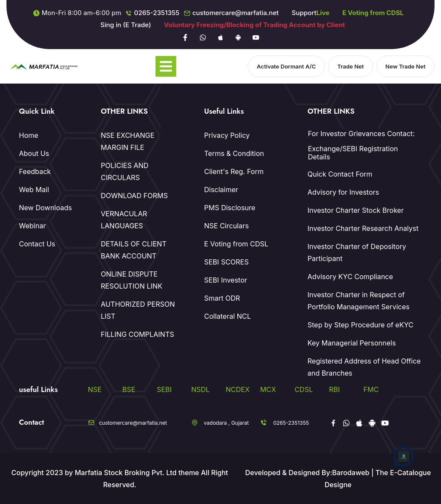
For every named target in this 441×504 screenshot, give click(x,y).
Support (311, 13)
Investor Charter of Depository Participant (357, 252)
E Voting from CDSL (236, 244)
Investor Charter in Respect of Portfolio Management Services (359, 301)
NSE (95, 389)
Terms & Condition (234, 153)
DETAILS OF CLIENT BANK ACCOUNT (134, 250)
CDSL (304, 389)
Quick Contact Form (340, 174)
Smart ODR (222, 298)
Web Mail (34, 190)
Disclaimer (221, 190)
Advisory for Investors (343, 192)
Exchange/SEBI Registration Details (353, 153)
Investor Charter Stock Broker (356, 210)
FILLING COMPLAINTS (137, 334)
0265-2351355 (157, 13)
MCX (268, 389)
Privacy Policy (227, 135)
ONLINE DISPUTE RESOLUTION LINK (132, 280)
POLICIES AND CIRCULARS (125, 171)
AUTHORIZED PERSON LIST (138, 310)
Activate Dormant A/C (286, 66)
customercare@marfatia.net (236, 13)
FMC (371, 389)
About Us (34, 153)
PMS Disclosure (230, 208)
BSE (129, 389)
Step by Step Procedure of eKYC (360, 325)
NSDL (200, 389)
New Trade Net (405, 66)
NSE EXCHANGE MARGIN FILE (128, 141)
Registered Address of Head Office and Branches (364, 367)
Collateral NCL (228, 316)
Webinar (32, 226)
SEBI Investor (226, 280)
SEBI (164, 389)
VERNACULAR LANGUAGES (124, 220)
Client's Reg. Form (234, 171)
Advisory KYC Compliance (350, 277)
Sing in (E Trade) (126, 25)
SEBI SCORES (227, 262)
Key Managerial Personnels (352, 343)
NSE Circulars (227, 226)
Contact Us (37, 244)
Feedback (35, 171)
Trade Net (351, 66)
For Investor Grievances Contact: (361, 134)
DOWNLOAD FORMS (134, 196)
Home (29, 135)
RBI (334, 389)
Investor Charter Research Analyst (363, 228)
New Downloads (45, 208)
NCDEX (238, 389)
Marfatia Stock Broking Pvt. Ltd (125, 473)
